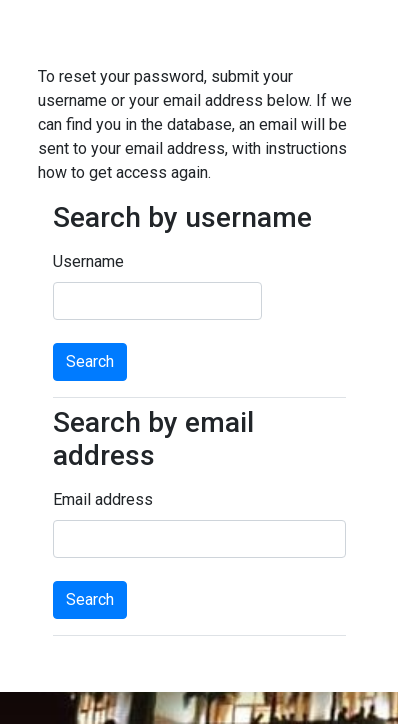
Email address (103, 499)
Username (88, 261)
